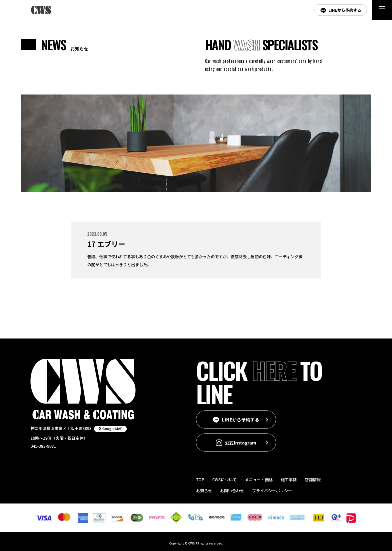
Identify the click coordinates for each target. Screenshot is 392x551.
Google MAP (112, 428)
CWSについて (224, 479)
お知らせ (204, 490)
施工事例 (289, 479)
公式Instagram (240, 442)
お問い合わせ (232, 490)
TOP (200, 479)
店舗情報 (313, 479)
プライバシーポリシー (272, 490)
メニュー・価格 (259, 479)
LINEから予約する (345, 10)
